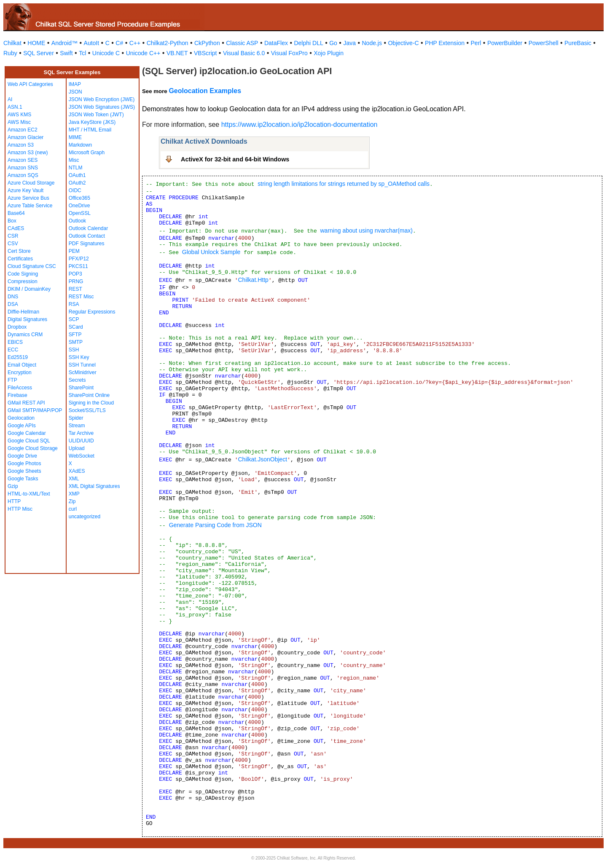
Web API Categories (30, 84)
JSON (75, 92)
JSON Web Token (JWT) (96, 115)
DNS (13, 297)
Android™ (64, 43)
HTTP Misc (20, 509)
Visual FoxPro (289, 53)
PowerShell (544, 43)
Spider (76, 418)
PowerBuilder (505, 43)
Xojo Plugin (329, 53)
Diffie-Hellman (23, 312)
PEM (74, 251)
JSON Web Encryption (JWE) (102, 99)
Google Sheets (24, 471)
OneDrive (79, 206)
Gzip (13, 486)
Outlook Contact (87, 236)
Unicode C (106, 53)
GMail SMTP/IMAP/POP (35, 410)
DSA (13, 304)
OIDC (75, 190)
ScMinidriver (83, 372)
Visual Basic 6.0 (244, 53)
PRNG (76, 281)
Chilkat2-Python (168, 43)
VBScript (205, 53)
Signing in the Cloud (91, 403)
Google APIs (22, 426)
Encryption (20, 372)
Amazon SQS (23, 175)
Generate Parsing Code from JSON (215, 525)
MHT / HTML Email (90, 130)
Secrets (77, 380)
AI (10, 99)
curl (73, 509)
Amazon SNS (23, 168)
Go (333, 43)
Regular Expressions (92, 312)
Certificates (20, 259)
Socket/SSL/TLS (87, 410)
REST (75, 289)
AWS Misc (19, 122)
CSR (13, 236)
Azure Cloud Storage (31, 183)
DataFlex (276, 43)
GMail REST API (26, 403)
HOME (36, 43)
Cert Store (19, 251)
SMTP (76, 342)
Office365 (79, 198)
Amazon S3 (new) (28, 153)
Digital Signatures (27, 319)
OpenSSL (80, 213)
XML (74, 479)
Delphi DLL (308, 43)
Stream (77, 426)
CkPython (207, 43)
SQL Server (39, 53)
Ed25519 (18, 357)
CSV (13, 244)
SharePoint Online (89, 395)
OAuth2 (77, 183)
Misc (74, 160)
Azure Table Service (30, 206)
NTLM (76, 168)
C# (119, 43)
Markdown (80, 145)
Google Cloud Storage (33, 448)
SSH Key (79, 357)
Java (349, 43)
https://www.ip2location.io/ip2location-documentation (299, 125)
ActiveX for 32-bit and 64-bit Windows (235, 159)
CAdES (16, 228)
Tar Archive (81, 433)
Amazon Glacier (26, 137)
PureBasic (578, 43)
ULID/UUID (81, 441)
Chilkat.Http (253, 280)
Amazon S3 (21, 145)
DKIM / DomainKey (29, 289)
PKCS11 (78, 266)
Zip (72, 501)
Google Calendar (27, 433)
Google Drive (22, 456)
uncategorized (85, 517)
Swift (66, 53)
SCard (76, 327)
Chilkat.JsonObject (262, 459)
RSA (74, 304)
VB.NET (177, 53)
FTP (12, 380)
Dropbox (17, 327)
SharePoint (81, 388)
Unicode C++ (143, 53)
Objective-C (403, 43)
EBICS (15, 342)
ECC (13, 350)
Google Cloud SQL (29, 441)
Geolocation (21, 418)
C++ (135, 43)
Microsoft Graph (87, 153)
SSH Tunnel (82, 365)
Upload (77, 448)
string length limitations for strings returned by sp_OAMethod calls (344, 184)
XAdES (77, 471)
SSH (74, 350)
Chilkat (12, 43)
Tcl (82, 53)
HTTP (14, 501)
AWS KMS (19, 115)
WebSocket (82, 456)
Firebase (17, 395)
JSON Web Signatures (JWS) (102, 107)
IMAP (75, 84)
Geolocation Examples (205, 91)
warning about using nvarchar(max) (366, 230)
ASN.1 (15, 107)
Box (12, 221)
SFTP (75, 335)
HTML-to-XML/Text (29, 494)
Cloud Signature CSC (32, 266)
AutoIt (92, 43)
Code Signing (23, 274)
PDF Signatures (87, 244)
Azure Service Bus (28, 198)
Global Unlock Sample (211, 252)
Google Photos (24, 463)
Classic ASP (242, 43)
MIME (75, 137)
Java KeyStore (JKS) (92, 122)
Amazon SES (23, 160)
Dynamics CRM (25, 335)
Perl (476, 43)
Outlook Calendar (88, 228)
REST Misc (81, 297)
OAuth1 (77, 175)
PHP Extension (445, 43)
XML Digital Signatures (94, 486)
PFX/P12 (79, 259)
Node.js (372, 43)
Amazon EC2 (23, 130)
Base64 (16, 213)
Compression (23, 281)
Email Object (22, 365)
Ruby (10, 53)
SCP (74, 319)
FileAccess (20, 388)
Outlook (77, 221)
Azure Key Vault (26, 190)
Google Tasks (23, 479)
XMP (74, 494)
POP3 (75, 274)
